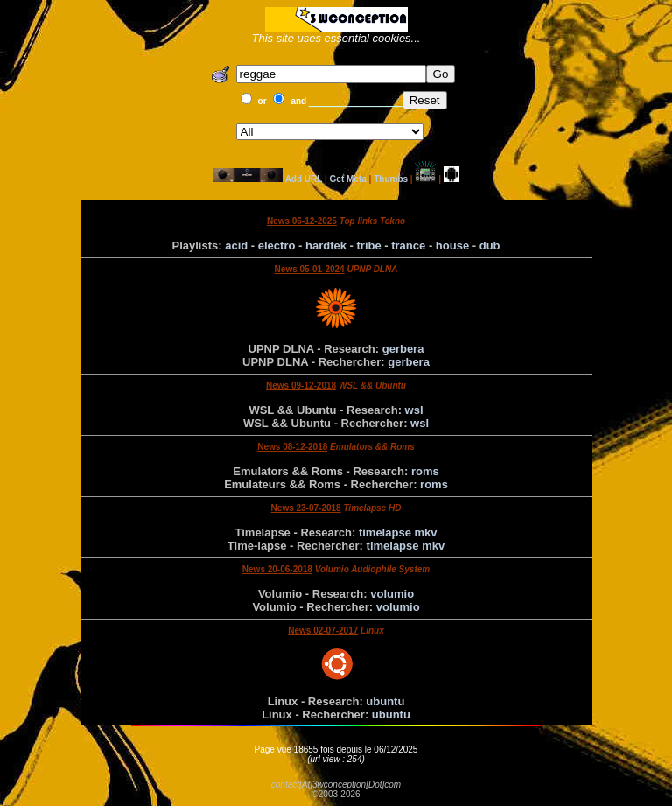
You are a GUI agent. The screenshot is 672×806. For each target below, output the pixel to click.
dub (490, 245)
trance (408, 245)
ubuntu (385, 701)
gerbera (403, 349)
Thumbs (391, 179)
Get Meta (348, 179)
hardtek (326, 245)
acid (236, 245)
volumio (392, 594)
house (452, 245)
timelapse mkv (398, 533)
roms (425, 471)
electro (277, 245)
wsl (414, 410)
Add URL (304, 179)
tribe (369, 245)
